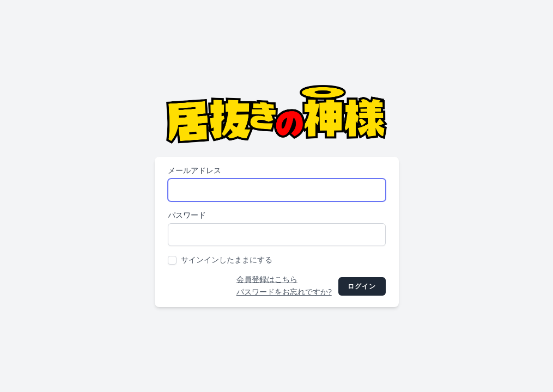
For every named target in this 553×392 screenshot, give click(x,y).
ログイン (362, 286)
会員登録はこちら (267, 280)
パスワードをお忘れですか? (284, 292)
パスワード (187, 215)
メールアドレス (195, 171)
